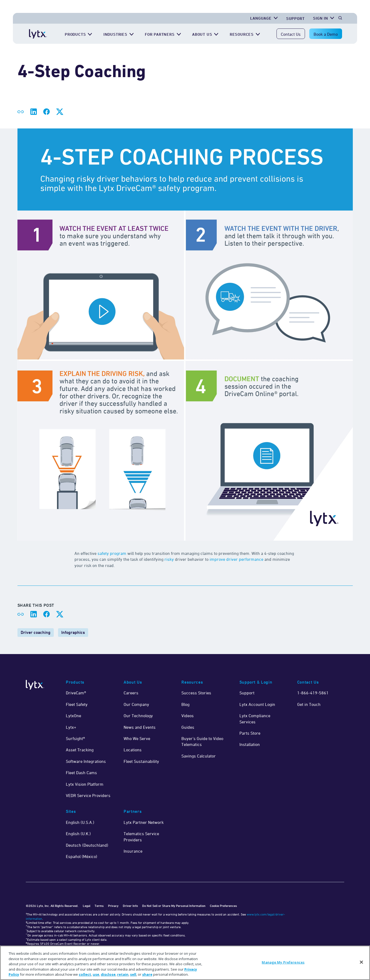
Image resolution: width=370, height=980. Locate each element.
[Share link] (21, 112)
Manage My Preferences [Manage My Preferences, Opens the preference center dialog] (283, 962)
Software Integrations (86, 761)
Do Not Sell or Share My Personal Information (174, 906)
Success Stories (196, 693)
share (147, 974)
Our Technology (138, 716)
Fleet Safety (77, 704)
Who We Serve (137, 738)
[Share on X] (59, 112)
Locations (133, 750)
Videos (188, 716)
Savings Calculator (199, 756)
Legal (87, 906)
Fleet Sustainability (141, 761)
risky (169, 559)
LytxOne (73, 716)
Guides (188, 727)
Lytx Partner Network (144, 822)
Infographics (73, 632)
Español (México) (82, 856)
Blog (185, 704)
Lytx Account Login (257, 704)
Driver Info (130, 906)
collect (85, 974)
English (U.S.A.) (80, 822)
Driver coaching (36, 632)
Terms (99, 906)
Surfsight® (75, 738)
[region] (185, 963)
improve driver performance (236, 559)
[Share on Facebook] (46, 112)
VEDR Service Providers (88, 795)
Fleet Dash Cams (81, 773)
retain (123, 974)
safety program (112, 553)
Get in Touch (309, 704)
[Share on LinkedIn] (34, 112)
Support (247, 693)
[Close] (361, 962)
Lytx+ (71, 727)
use (96, 974)
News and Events (140, 727)
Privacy (113, 906)
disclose (108, 974)
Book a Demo (326, 34)
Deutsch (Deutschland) (87, 845)
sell (133, 974)
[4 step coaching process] (185, 335)
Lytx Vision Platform (85, 784)
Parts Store (250, 733)
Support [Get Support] (295, 18)
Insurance (133, 851)
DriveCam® (76, 693)
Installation (250, 744)
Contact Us (291, 34)
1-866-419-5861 (313, 693)
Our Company (136, 704)
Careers (131, 693)
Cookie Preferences (223, 906)
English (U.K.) (78, 834)
